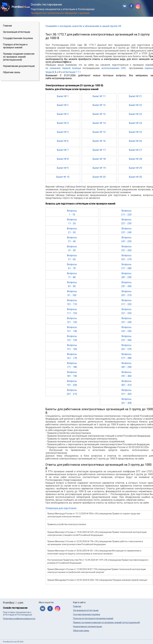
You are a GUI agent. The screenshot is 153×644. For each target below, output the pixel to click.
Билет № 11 (99, 96)
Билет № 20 (99, 177)
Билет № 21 (135, 96)
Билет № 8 (63, 159)
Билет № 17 (99, 150)
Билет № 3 (63, 114)
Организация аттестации (17, 32)
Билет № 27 (135, 150)
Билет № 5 (63, 132)
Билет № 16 (99, 141)
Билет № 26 (135, 141)
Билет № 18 (99, 159)
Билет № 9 (63, 168)
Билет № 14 (99, 123)
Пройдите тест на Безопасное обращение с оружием (60, 13)
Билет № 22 (135, 105)
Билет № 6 (63, 141)
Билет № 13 (99, 114)
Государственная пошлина (18, 38)
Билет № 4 (63, 123)
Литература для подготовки (61, 508)
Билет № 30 (135, 177)
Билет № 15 (99, 132)
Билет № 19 (99, 168)
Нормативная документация (19, 66)
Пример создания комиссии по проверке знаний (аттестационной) (19, 57)
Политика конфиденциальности (19, 619)
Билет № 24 (135, 123)
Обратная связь (12, 72)
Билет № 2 (63, 105)
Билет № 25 (135, 132)
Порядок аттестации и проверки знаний (15, 46)
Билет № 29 (135, 168)
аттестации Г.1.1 (72, 72)
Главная (7, 26)
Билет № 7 (63, 150)
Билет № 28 (135, 159)
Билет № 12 (99, 105)
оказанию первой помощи (65, 68)
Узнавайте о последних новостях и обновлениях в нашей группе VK (83, 26)
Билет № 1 (63, 96)
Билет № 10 (63, 177)
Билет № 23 (135, 114)
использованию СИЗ (113, 68)
